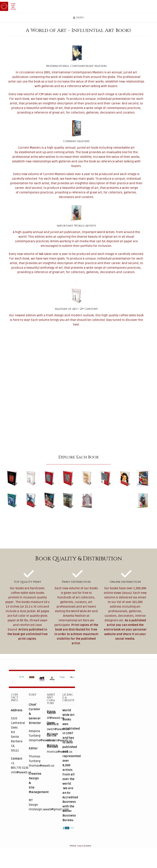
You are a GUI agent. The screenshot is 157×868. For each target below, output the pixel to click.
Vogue (80, 853)
